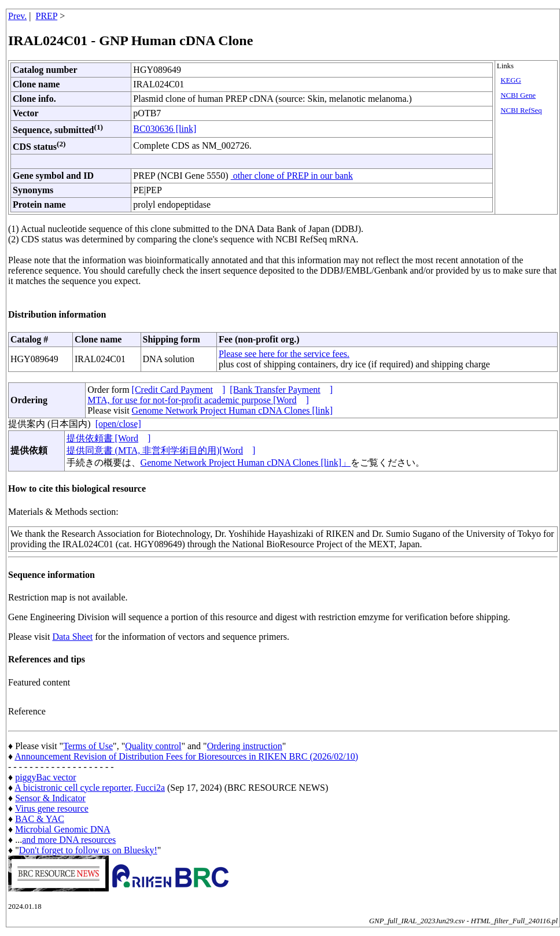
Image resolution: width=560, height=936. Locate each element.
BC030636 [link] (165, 129)
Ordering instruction (245, 746)
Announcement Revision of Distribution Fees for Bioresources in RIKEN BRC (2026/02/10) (186, 756)
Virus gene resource (52, 808)
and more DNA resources (69, 840)
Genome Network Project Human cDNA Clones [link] (232, 410)
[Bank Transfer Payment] (281, 390)
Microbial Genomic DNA (62, 829)
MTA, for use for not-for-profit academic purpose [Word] (198, 400)
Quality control (153, 746)
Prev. (17, 16)
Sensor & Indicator (50, 798)
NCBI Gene (518, 95)
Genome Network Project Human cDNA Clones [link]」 (246, 463)
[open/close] (118, 424)
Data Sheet (72, 637)
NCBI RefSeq (521, 110)
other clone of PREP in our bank (292, 176)
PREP (47, 16)
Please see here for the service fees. (284, 354)
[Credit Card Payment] (179, 390)
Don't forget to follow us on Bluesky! (88, 850)
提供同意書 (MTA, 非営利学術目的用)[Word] (161, 450)
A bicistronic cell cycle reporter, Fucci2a (90, 788)
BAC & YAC (40, 819)
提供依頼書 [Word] (109, 438)
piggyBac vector (45, 777)
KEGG (511, 80)
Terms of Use (88, 746)
